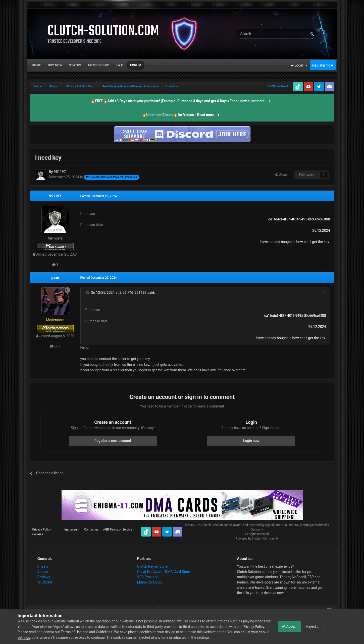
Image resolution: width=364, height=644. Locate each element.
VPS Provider (147, 577)
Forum (136, 65)
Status (75, 65)
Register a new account (113, 441)
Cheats (43, 566)
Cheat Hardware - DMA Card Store (164, 572)
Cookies (38, 534)
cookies (169, 632)
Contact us (91, 530)
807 (55, 346)
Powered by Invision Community (257, 539)
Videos (43, 572)
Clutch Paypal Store (152, 566)
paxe (55, 278)
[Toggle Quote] (88, 292)
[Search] (260, 34)
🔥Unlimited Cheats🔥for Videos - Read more (178, 115)
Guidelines (127, 632)
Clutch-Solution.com (216, 525)
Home (37, 65)
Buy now (55, 65)
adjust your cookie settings (39, 637)
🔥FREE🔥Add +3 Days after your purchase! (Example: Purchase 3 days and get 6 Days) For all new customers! (178, 101)
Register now (323, 65)
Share (281, 175)
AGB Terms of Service (118, 530)
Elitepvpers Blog (150, 582)
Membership (98, 65)
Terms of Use (95, 632)
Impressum (72, 530)
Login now (251, 441)
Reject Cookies (329, 626)
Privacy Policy (42, 530)
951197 (55, 196)
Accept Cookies (291, 626)
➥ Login (299, 65)
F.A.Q (119, 65)
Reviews (44, 577)
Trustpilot (45, 582)
